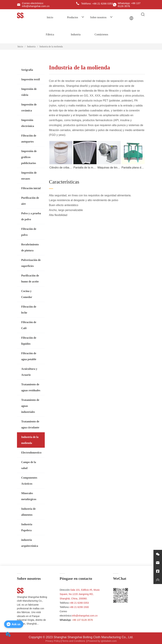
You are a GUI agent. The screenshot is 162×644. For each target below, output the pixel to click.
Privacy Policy (53, 641)
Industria (76, 34)
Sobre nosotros (101, 17)
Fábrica (50, 34)
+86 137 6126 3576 (82, 620)
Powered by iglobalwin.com (102, 641)
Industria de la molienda (51, 47)
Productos (76, 17)
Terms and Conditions (74, 641)
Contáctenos (101, 34)
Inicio (50, 17)
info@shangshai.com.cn (85, 616)
